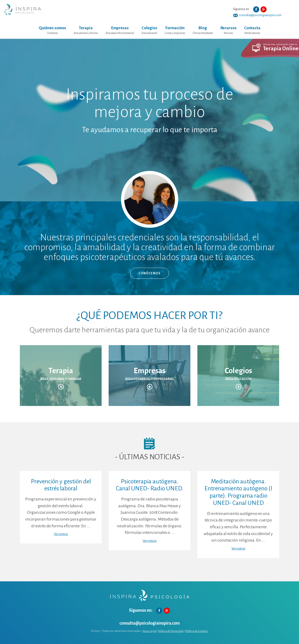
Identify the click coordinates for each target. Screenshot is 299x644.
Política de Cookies (197, 631)
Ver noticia (61, 534)
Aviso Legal (149, 631)
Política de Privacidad (171, 631)
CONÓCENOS (150, 273)
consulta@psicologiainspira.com (260, 15)
